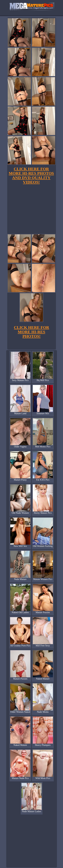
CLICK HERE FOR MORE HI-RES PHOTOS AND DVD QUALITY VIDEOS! (31, 175)
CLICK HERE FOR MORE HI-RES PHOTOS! (32, 332)
